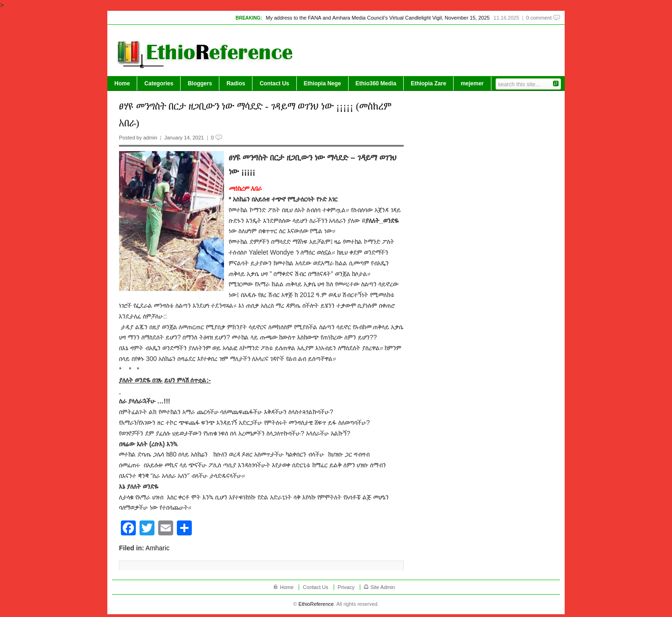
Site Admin (383, 587)
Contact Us (274, 83)
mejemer (472, 83)
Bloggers (200, 83)
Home (122, 83)
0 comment (539, 18)
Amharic (157, 548)
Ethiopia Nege (322, 83)
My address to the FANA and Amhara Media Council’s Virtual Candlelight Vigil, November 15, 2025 (378, 18)
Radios (236, 83)
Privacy (346, 587)
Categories (159, 83)
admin (150, 138)
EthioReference (316, 604)
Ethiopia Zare (428, 83)
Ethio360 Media (376, 83)
